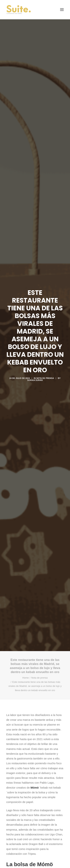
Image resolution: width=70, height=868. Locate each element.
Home (26, 655)
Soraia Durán (35, 369)
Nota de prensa (45, 367)
